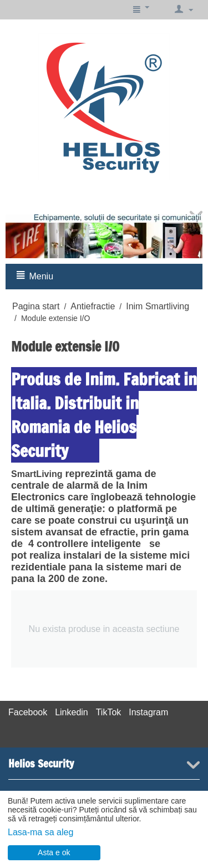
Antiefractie (93, 306)
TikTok (109, 712)
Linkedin (72, 712)
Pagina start (36, 306)
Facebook (28, 712)
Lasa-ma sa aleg (40, 832)
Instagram (148, 712)
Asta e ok (54, 852)
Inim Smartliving (158, 306)
